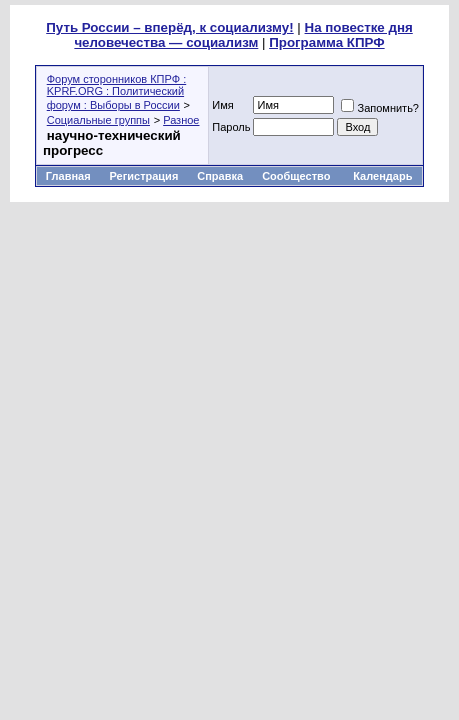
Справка (220, 176)
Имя (222, 105)
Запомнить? (380, 108)
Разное (181, 120)
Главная (68, 176)
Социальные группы (98, 120)
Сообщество (297, 176)
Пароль (231, 127)
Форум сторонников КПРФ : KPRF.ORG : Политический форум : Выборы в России (117, 92)
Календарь (382, 176)
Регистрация (143, 176)
